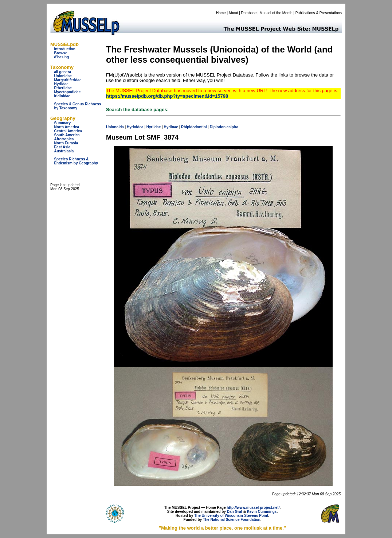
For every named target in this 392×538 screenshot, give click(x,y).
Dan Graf (235, 512)
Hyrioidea (135, 127)
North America (66, 127)
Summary (62, 123)
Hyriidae (61, 84)
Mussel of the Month (276, 13)
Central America (68, 131)
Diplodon (218, 127)
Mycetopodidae (67, 92)
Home (221, 13)
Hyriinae (171, 127)
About (233, 13)
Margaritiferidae (68, 80)
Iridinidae (62, 96)
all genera (62, 72)
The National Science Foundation (232, 520)
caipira (232, 127)
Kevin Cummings (262, 512)
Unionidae (63, 76)
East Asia (62, 147)
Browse (60, 53)
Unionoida (115, 127)
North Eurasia (66, 143)
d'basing (61, 57)
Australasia (64, 151)
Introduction (64, 49)
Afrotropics (64, 139)
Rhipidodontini (194, 127)
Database (249, 13)
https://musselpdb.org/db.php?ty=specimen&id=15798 (167, 96)
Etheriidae (63, 88)
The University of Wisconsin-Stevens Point (231, 516)
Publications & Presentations (319, 13)
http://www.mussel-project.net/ (253, 508)
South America (67, 135)
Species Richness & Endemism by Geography (76, 161)
